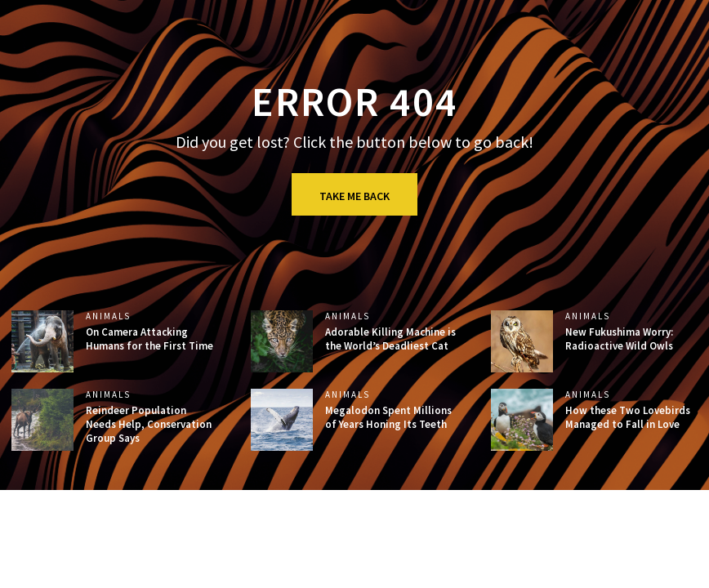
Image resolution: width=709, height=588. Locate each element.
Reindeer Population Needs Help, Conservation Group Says (149, 424)
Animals (108, 316)
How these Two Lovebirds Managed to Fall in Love (628, 417)
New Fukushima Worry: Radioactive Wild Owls (619, 339)
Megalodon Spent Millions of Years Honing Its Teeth (388, 417)
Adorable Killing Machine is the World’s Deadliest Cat (390, 339)
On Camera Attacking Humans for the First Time (149, 339)
